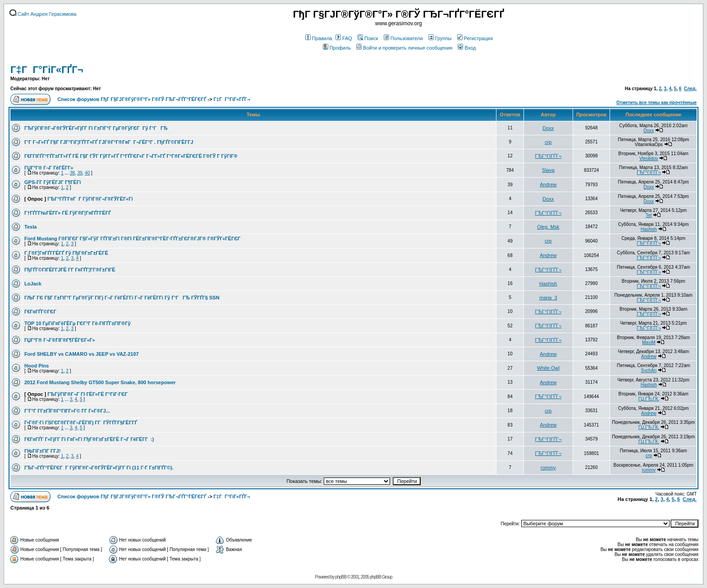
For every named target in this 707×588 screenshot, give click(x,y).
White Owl (548, 368)
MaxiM (649, 342)
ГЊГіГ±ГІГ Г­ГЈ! (42, 451)
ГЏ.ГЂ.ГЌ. (649, 399)
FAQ (344, 38)
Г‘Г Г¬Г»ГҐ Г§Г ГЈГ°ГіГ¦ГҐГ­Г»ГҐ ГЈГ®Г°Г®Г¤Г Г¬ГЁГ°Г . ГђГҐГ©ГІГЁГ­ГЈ (109, 142)
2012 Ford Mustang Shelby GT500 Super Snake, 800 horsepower (100, 382)
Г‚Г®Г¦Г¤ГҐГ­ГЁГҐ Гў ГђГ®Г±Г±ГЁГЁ (66, 253)
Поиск (368, 38)
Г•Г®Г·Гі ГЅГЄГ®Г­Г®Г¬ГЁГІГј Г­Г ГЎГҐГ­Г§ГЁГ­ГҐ (81, 423)
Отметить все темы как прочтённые (656, 103)
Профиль (337, 48)
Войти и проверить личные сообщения (404, 48)
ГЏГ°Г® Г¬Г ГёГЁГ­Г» (49, 168)
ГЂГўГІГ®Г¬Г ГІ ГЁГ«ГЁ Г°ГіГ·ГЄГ (88, 394)
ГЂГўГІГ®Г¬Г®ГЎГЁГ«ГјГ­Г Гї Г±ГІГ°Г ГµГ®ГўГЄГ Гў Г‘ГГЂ (96, 128)
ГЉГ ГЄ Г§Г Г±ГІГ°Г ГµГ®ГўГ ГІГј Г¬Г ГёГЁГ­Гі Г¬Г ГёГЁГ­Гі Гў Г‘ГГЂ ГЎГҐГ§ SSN (122, 298)
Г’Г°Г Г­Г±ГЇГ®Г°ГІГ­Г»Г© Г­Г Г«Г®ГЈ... (67, 411)
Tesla (30, 227)
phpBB (341, 577)
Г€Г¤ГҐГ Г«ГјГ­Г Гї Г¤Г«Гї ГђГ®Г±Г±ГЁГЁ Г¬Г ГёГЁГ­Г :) (89, 439)
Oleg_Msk (548, 227)
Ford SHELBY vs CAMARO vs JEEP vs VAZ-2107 (82, 354)
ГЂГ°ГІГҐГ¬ (549, 156)
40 (87, 173)
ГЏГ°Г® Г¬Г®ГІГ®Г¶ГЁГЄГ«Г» (60, 340)
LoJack (33, 284)
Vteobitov (649, 158)
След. (690, 89)
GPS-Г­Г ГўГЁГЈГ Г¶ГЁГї (53, 182)
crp (548, 142)
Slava (548, 170)
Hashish (649, 229)
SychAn (649, 370)
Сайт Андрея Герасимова (43, 14)
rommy (548, 468)
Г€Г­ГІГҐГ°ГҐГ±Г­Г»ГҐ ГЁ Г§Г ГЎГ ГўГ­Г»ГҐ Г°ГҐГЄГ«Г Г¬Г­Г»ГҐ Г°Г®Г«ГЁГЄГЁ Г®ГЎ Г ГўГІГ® (131, 156)
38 (72, 173)
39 (80, 173)
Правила (319, 38)
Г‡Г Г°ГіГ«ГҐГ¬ (47, 70)
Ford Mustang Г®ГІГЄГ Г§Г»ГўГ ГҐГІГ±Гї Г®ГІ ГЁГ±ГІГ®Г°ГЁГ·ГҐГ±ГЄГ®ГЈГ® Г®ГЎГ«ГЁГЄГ (133, 239)
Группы (440, 38)
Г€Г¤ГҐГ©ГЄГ (41, 312)
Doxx (548, 128)
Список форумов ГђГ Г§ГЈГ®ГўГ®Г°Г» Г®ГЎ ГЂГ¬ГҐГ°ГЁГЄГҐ (132, 99)
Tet (649, 215)
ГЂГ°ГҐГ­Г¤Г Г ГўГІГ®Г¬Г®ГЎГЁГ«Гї (90, 199)
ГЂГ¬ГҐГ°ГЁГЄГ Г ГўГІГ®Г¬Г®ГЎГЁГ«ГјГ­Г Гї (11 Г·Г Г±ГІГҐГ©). (99, 468)
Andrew (548, 184)
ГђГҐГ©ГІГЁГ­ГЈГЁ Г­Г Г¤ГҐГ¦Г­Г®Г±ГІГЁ (70, 270)
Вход (467, 48)
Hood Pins (37, 366)
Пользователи (403, 38)
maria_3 (548, 298)
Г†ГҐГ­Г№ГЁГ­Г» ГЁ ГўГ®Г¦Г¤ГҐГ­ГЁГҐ (68, 213)
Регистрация (475, 38)
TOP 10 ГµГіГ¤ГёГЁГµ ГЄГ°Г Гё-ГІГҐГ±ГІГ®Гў (78, 323)
